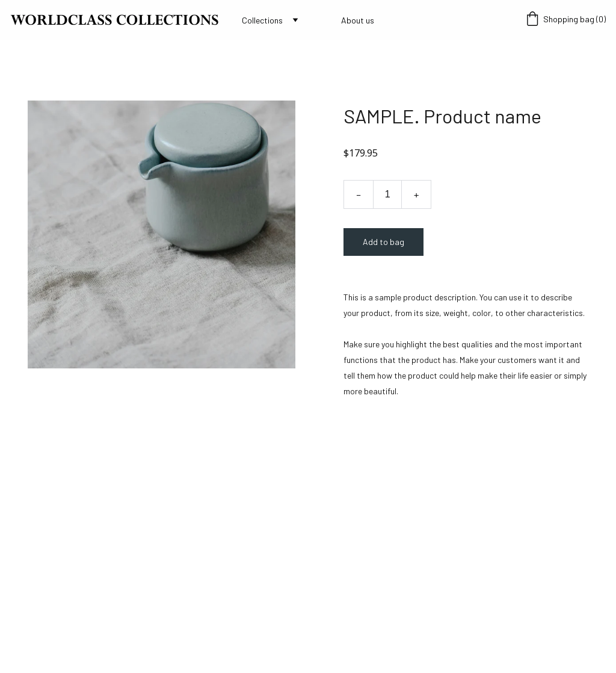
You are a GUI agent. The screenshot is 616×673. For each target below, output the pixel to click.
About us (358, 20)
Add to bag (383, 242)
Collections (262, 20)
